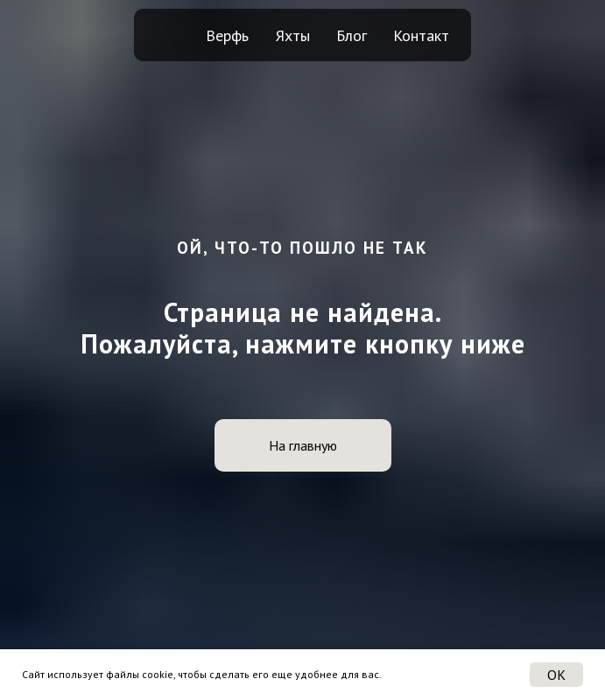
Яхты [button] (293, 35)
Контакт (421, 35)
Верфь (227, 35)
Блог (352, 35)
